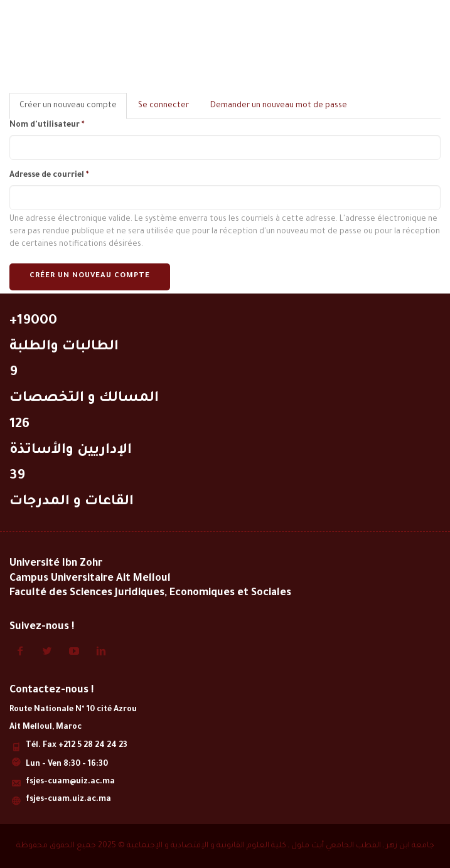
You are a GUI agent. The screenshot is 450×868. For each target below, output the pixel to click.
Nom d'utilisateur (47, 125)
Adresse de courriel (49, 176)
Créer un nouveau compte (90, 276)
